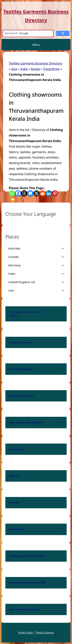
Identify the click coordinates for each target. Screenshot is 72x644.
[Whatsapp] (12, 193)
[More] (13, 199)
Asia (14, 69)
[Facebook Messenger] (30, 193)
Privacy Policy (26, 633)
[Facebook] (18, 193)
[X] (36, 193)
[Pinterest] (55, 193)
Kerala (35, 69)
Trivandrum (51, 69)
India (24, 69)
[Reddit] (43, 193)
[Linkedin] (49, 193)
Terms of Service (45, 633)
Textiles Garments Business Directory (36, 63)
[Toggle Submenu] (60, 314)
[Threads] (24, 193)
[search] (28, 34)
